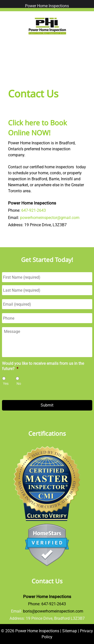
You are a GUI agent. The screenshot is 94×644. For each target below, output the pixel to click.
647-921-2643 (34, 210)
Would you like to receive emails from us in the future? (43, 366)
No (19, 384)
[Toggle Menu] (5, 4)
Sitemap (70, 631)
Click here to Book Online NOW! (37, 127)
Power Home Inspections (47, 6)
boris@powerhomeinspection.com (53, 611)
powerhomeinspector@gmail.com (50, 218)
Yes (6, 384)
